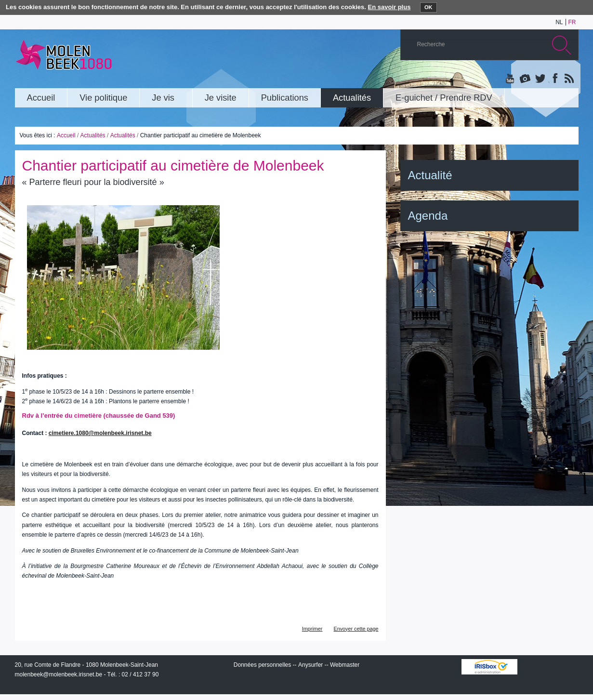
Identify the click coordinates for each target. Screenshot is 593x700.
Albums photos (525, 79)
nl (559, 22)
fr (572, 22)
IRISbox (489, 667)
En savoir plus (389, 7)
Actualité (430, 175)
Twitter (540, 79)
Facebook (554, 79)
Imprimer (312, 629)
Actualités (93, 135)
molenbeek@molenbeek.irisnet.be (59, 674)
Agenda (428, 216)
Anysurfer (310, 665)
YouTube (511, 79)
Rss (568, 79)
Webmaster (345, 665)
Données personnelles (262, 665)
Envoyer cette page (356, 629)
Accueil (66, 135)
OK (428, 7)
